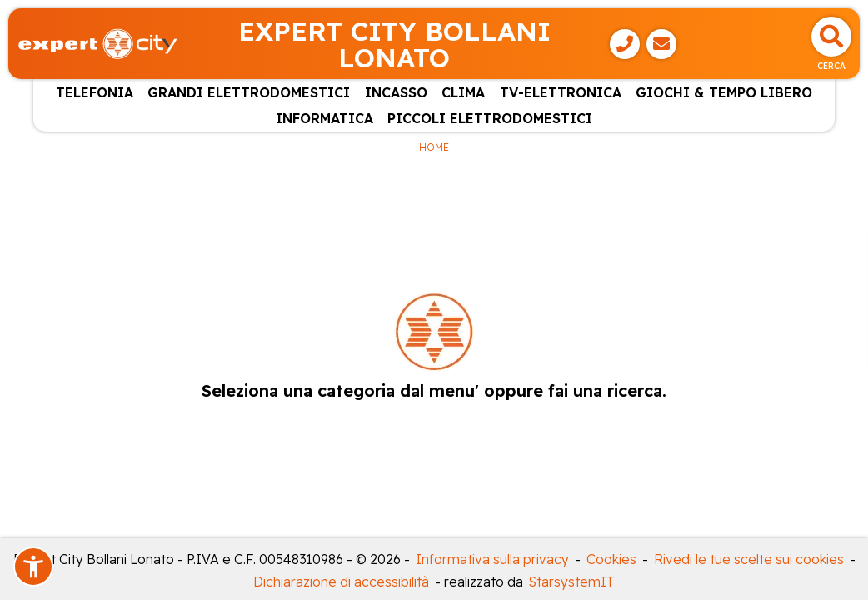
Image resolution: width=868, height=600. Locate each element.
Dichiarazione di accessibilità (341, 582)
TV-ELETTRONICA (561, 92)
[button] (33, 567)
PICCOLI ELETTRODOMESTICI (490, 118)
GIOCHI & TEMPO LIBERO (724, 92)
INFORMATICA (324, 118)
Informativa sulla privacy (492, 559)
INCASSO (396, 92)
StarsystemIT (572, 582)
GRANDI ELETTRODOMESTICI (249, 92)
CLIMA (463, 92)
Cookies (611, 559)
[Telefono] (625, 44)
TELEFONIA (95, 92)
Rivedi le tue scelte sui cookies (749, 559)
